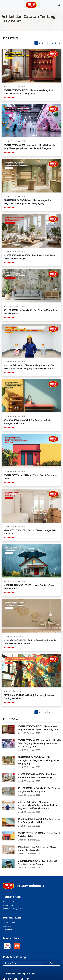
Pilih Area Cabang (15, 957)
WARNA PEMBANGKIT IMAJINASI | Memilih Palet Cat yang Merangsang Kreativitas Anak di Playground (39, 743)
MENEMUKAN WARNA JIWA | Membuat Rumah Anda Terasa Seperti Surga (37, 776)
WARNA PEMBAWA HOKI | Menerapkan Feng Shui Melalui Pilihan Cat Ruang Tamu (38, 728)
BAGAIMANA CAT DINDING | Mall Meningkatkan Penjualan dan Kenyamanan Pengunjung (39, 760)
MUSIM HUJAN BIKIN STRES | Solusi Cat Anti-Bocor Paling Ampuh (37, 862)
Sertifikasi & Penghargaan (13, 909)
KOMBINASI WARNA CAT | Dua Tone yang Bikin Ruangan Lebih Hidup (39, 821)
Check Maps (8, 929)
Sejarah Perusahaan (11, 901)
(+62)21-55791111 (10, 922)
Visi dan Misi (8, 905)
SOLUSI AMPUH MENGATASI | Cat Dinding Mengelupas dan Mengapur (39, 790)
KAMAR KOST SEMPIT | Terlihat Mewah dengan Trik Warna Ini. (37, 848)
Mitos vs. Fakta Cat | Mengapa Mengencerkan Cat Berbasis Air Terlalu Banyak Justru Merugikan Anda (37, 805)
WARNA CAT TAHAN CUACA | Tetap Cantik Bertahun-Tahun (39, 835)
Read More (9, 97)
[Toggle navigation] (5, 5)
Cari (51, 963)
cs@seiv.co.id (8, 926)
